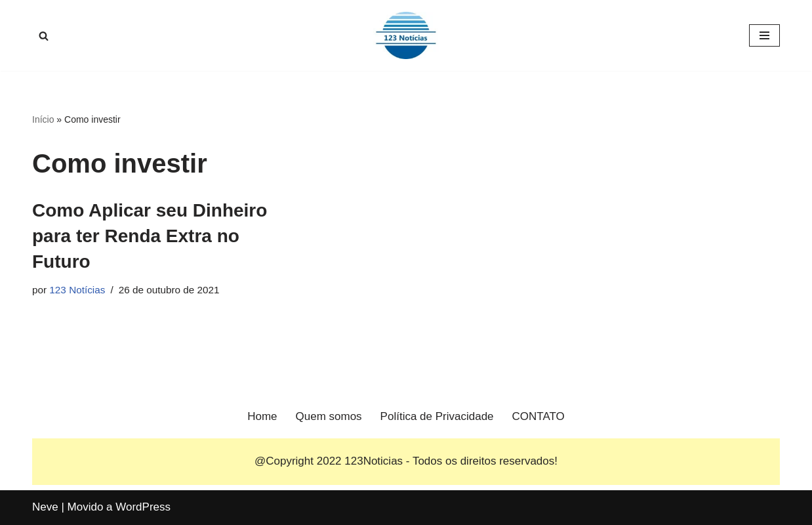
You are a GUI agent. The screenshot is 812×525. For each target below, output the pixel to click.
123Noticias (374, 461)
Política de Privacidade (437, 416)
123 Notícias (77, 290)
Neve (45, 507)
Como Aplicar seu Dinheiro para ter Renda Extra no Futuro (150, 236)
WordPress (143, 507)
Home (262, 416)
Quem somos (329, 416)
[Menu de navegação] (764, 35)
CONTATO (538, 416)
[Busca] (44, 36)
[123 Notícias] (406, 35)
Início (43, 119)
